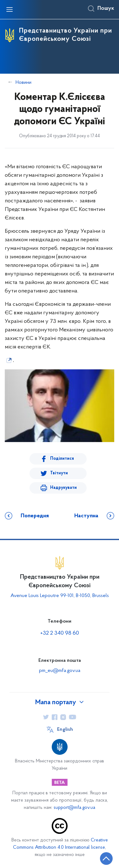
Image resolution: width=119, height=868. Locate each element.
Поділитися (62, 459)
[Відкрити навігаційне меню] (10, 9)
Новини (23, 83)
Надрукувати (63, 488)
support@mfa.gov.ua (74, 808)
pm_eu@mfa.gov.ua (60, 671)
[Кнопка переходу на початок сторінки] (106, 859)
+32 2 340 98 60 (60, 633)
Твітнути (59, 473)
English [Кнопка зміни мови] (65, 729)
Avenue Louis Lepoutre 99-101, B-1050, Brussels (60, 596)
